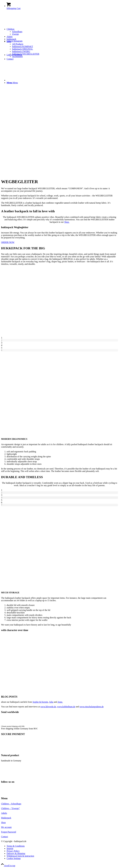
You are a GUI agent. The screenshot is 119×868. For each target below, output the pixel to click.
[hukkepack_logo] (22, 25)
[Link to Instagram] (15, 41)
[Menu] (12, 83)
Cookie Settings (14, 858)
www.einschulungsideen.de (92, 707)
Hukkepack (6, 818)
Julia (51, 702)
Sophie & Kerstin (40, 702)
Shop (3, 822)
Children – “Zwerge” (10, 808)
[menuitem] (62, 32)
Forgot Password (9, 832)
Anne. (60, 702)
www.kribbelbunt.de (66, 707)
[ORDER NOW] (8, 242)
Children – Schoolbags (11, 804)
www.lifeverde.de (48, 707)
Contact (5, 837)
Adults (4, 813)
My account (6, 827)
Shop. (67, 222)
